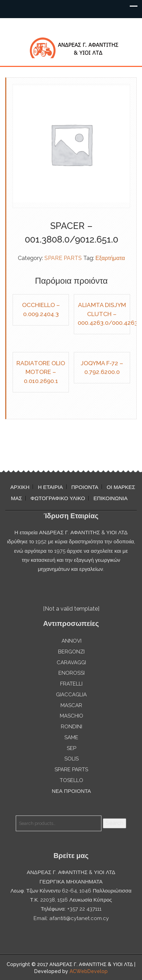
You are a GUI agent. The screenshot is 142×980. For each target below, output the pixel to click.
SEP (72, 748)
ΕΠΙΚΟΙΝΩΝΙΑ (110, 498)
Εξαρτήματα (110, 258)
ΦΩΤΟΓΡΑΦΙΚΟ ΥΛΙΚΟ (58, 498)
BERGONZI (71, 652)
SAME (71, 737)
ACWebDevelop (89, 971)
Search (115, 823)
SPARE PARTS (63, 258)
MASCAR (71, 705)
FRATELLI (71, 684)
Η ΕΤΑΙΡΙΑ (50, 487)
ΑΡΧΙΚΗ (20, 487)
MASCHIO (72, 716)
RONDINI (72, 727)
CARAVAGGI (71, 663)
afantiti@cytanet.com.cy (79, 918)
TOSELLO (72, 780)
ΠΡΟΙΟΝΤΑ (85, 487)
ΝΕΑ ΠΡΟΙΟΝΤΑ (71, 791)
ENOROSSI (72, 673)
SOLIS (72, 759)
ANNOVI (72, 641)
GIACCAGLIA (71, 695)
